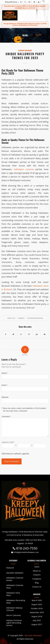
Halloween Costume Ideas (15, 586)
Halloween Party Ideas (13, 594)
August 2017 (37, 624)
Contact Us (37, 587)
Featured (10, 568)
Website (5, 397)
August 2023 (37, 604)
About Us (37, 571)
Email (5, 385)
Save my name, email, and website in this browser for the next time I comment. (25, 410)
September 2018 (37, 612)
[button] (44, 2)
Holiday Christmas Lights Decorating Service (14, 623)
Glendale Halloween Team (36, 318)
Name (5, 373)
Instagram (37, 579)
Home (37, 567)
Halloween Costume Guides (15, 579)
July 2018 (37, 620)
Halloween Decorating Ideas (16, 602)
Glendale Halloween (25, 50)
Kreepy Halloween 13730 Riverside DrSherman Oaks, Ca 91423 (25, 24)
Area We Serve (11, 2)
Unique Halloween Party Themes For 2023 (25, 56)
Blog (37, 583)
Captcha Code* (8, 442)
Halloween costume (24, 169)
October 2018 (37, 608)
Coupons (37, 575)
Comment (6, 416)
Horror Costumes (14, 615)
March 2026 (37, 600)
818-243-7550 (25, 548)
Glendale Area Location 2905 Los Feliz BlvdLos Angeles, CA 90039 (25, 7)
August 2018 (37, 616)
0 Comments (21, 318)
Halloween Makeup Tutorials (14, 609)
